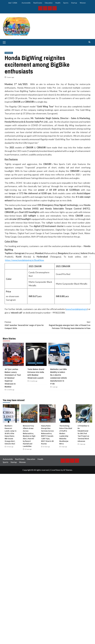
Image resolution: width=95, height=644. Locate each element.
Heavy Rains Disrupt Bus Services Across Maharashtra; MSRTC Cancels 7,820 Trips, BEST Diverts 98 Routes (47, 435)
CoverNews (55, 470)
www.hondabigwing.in (77, 309)
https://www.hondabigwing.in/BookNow (24, 260)
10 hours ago (10, 447)
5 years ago (10, 77)
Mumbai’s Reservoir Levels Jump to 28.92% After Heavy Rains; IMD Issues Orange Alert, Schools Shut (11, 435)
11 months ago (10, 390)
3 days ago (82, 444)
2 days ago (64, 447)
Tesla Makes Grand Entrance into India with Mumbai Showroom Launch (36, 373)
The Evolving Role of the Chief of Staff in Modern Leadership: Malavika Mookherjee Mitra (66, 435)
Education (49, 3)
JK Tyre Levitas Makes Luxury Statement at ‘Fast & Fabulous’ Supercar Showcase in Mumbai (13, 378)
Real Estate (38, 3)
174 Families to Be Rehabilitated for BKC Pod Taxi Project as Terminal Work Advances (83, 433)
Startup (74, 3)
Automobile (26, 3)
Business (40, 363)
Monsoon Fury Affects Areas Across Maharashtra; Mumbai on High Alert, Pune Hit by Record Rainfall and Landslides (29, 436)
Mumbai (8, 420)
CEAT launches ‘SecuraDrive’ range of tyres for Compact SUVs (26, 325)
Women (83, 3)
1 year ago (55, 387)
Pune (32, 420)
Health (58, 3)
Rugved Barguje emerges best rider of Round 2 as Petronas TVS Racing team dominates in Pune (69, 325)
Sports (66, 3)
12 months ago (33, 381)
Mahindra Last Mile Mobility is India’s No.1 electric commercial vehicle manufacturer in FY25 (59, 376)
